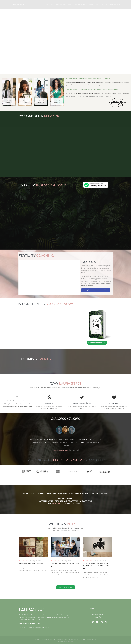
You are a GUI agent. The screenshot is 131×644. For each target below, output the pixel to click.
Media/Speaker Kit (115, 5)
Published (25, 101)
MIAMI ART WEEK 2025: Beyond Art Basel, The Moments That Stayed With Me (96, 566)
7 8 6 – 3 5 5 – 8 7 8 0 (97, 617)
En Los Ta (57, 101)
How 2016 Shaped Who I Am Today (31, 564)
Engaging (41, 101)
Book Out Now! (94, 5)
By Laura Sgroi (23, 561)
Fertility (9, 101)
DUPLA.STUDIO (69, 642)
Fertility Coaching (80, 5)
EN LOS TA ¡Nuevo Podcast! (64, 5)
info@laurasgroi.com (97, 615)
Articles (104, 5)
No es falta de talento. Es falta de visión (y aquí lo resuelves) (65, 565)
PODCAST (30, 623)
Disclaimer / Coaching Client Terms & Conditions (34, 627)
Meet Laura (49, 5)
